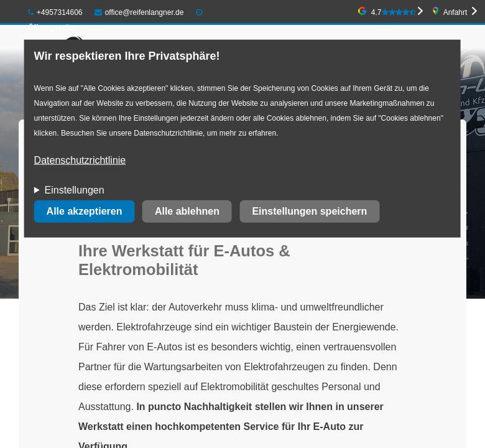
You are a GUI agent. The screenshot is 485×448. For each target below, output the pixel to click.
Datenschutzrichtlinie (80, 160)
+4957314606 (55, 12)
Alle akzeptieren (85, 211)
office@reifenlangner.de (139, 12)
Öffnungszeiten (53, 27)
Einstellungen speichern (309, 211)
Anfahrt (455, 12)
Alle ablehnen (187, 211)
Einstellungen (75, 190)
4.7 (394, 12)
